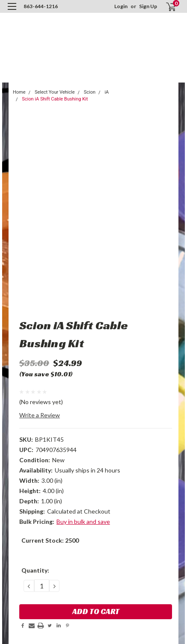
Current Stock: (50, 540)
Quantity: (35, 570)
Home (19, 92)
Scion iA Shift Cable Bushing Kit (55, 99)
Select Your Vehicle (55, 92)
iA (107, 92)
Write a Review (40, 415)
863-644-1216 (41, 6)
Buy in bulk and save (83, 521)
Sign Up (148, 6)
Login (121, 6)
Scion (90, 92)
